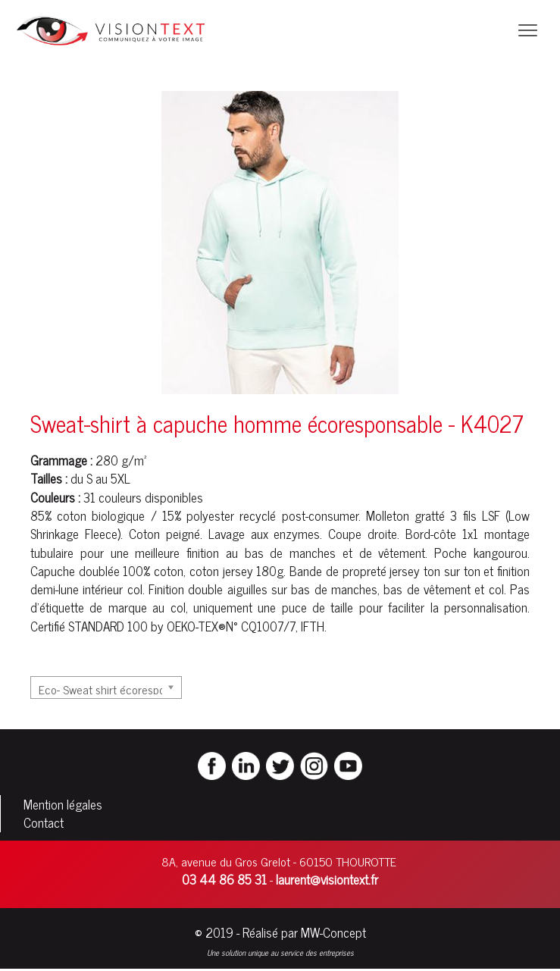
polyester (210, 515)
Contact (44, 822)
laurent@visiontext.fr (327, 879)
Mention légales (63, 804)
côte (445, 534)
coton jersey (221, 571)
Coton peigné (164, 534)
